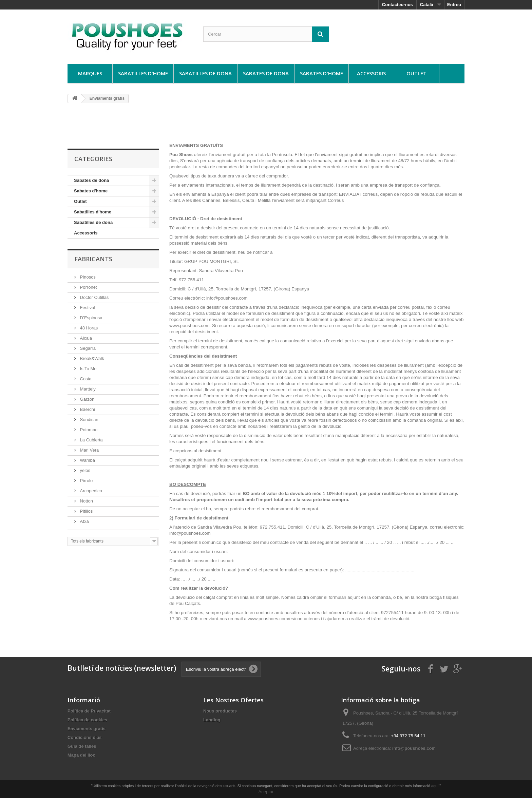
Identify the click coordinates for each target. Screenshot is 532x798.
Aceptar (266, 792)
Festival (87, 308)
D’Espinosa (90, 318)
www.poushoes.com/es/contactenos (284, 619)
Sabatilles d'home (143, 73)
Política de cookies (87, 720)
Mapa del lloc (81, 755)
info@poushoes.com (414, 748)
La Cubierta (91, 440)
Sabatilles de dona (205, 73)
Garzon (87, 399)
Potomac (88, 430)
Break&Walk (91, 358)
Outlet (416, 73)
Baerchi (87, 409)
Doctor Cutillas (94, 297)
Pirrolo (86, 481)
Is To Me (88, 369)
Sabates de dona (266, 73)
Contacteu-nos (397, 5)
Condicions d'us (85, 737)
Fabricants (93, 259)
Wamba (87, 460)
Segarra (87, 348)
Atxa (84, 521)
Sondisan (89, 420)
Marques (90, 73)
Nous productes (220, 711)
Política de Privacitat (89, 711)
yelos (84, 470)
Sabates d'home (321, 73)
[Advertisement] (266, 126)
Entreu (454, 5)
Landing (212, 720)
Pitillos (86, 511)
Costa (85, 379)
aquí (435, 786)
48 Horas (88, 328)
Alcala (85, 338)
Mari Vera (89, 450)
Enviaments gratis (87, 729)
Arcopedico (90, 491)
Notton (86, 501)
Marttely (87, 389)
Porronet (88, 287)
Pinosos (87, 277)
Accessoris (371, 73)
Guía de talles (82, 746)
